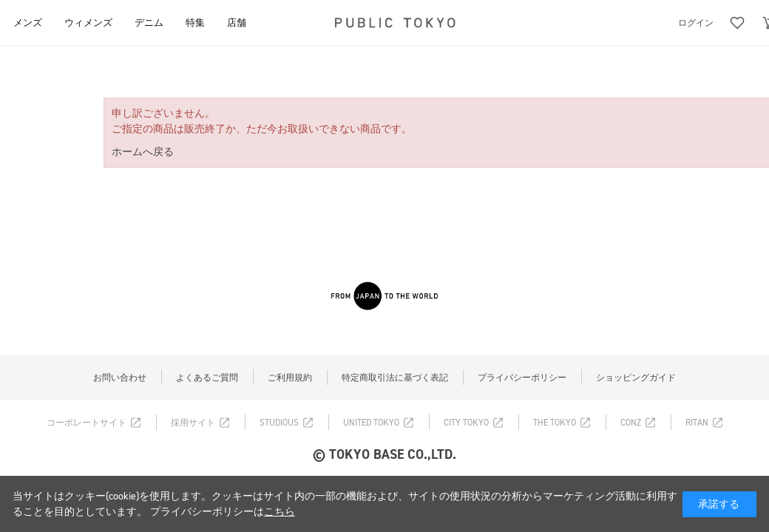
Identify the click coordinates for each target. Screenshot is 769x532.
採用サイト (193, 423)
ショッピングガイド (636, 378)
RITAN (697, 423)
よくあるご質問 (207, 378)
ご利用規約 (290, 378)
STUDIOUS (279, 423)
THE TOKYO (555, 423)
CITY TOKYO (466, 423)
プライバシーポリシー (522, 378)
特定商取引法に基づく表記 (395, 378)
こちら (280, 512)
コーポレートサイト (87, 423)
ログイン (696, 23)
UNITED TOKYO (371, 423)
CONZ (631, 423)
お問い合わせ (120, 378)
